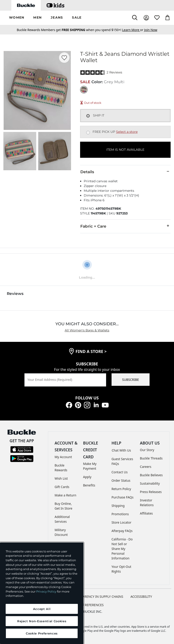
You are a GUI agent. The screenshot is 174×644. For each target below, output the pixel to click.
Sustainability (150, 483)
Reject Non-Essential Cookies (42, 621)
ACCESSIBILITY (141, 597)
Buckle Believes (151, 475)
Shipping (118, 506)
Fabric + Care (125, 226)
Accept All (42, 609)
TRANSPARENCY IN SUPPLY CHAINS (97, 597)
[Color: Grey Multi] (84, 90)
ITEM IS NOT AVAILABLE (125, 150)
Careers (145, 467)
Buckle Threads (151, 458)
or (133, 30)
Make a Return (65, 495)
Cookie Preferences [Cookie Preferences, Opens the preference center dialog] (42, 633)
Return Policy (121, 489)
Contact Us (120, 472)
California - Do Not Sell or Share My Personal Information (122, 549)
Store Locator (122, 522)
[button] (17, 18)
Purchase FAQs (123, 497)
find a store (91, 351)
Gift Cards (62, 487)
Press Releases (151, 492)
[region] (42, 593)
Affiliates (146, 513)
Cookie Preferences (87, 605)
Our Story (147, 450)
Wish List (61, 478)
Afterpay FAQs (122, 531)
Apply (87, 477)
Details (125, 172)
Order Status (121, 480)
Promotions (120, 514)
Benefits (89, 485)
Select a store (127, 132)
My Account (63, 457)
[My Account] (146, 18)
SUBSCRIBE (131, 380)
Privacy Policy (46, 591)
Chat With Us (121, 450)
